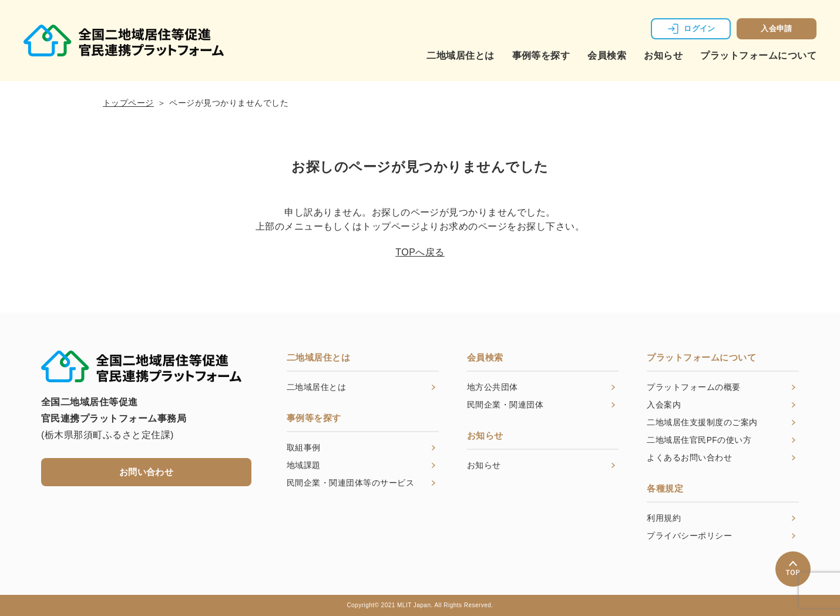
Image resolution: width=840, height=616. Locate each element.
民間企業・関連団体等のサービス (350, 483)
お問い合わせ (147, 472)
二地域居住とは (460, 55)
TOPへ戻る (420, 252)
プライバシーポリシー (689, 536)
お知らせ (663, 55)
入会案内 (664, 405)
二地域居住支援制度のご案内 (702, 423)
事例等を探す (541, 55)
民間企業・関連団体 (505, 405)
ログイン (700, 28)
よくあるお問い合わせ (689, 458)
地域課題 (304, 466)
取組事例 (304, 448)
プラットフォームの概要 (693, 388)
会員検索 (607, 55)
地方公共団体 (493, 388)
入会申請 (777, 28)
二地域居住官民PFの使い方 (699, 440)
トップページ (128, 103)
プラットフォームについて (758, 55)
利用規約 (664, 519)
